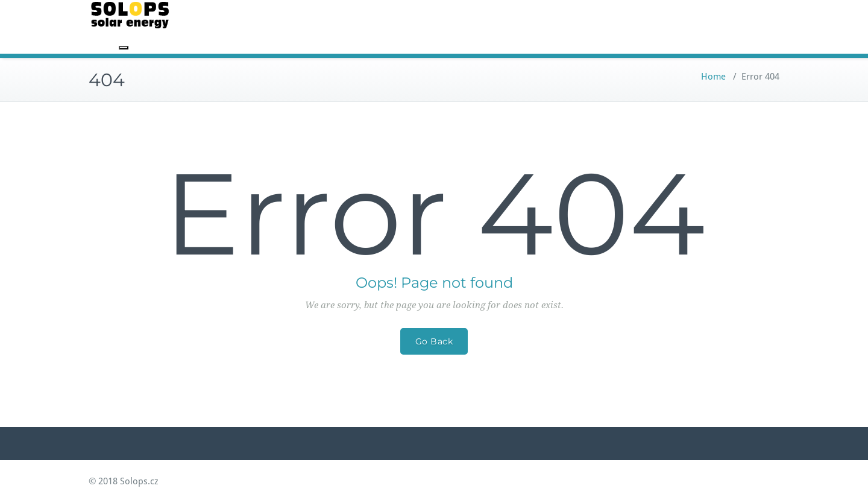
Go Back (434, 341)
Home (713, 77)
